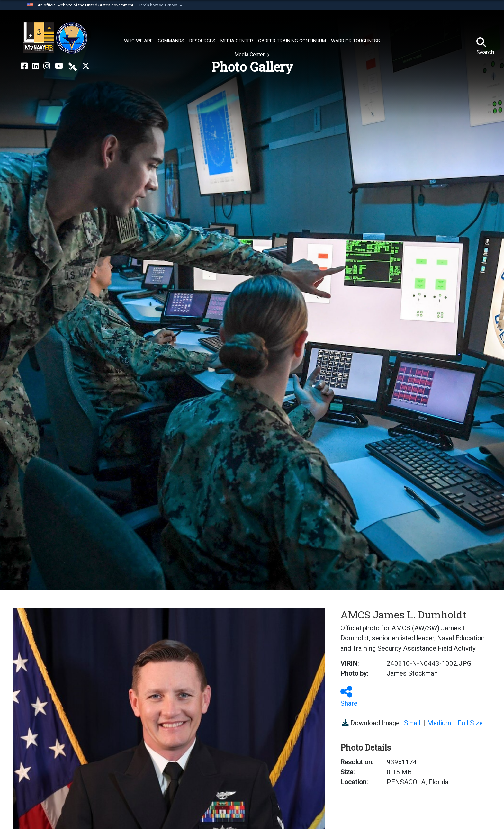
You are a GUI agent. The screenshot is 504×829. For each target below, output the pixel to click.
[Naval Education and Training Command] (55, 38)
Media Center (250, 54)
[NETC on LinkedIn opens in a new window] (36, 66)
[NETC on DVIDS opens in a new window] (73, 66)
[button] (161, 5)
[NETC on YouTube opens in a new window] (59, 66)
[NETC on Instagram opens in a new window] (47, 66)
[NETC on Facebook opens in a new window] (24, 66)
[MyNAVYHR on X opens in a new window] (86, 66)
